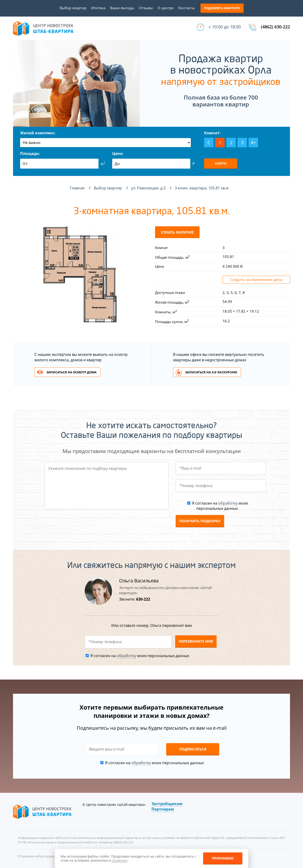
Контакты (187, 8)
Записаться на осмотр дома (71, 372)
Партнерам (163, 809)
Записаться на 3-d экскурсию (211, 372)
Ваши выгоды (122, 8)
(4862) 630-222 (275, 27)
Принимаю (223, 858)
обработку (228, 503)
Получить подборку (200, 521)
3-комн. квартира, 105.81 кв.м (202, 188)
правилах (120, 860)
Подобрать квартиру (222, 8)
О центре (166, 8)
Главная (77, 188)
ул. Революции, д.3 (149, 188)
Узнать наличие (177, 232)
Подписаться (193, 749)
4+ (253, 142)
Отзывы (146, 8)
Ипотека (98, 8)
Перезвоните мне (196, 641)
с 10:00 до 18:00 (225, 27)
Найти (221, 163)
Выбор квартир (73, 8)
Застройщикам (167, 804)
